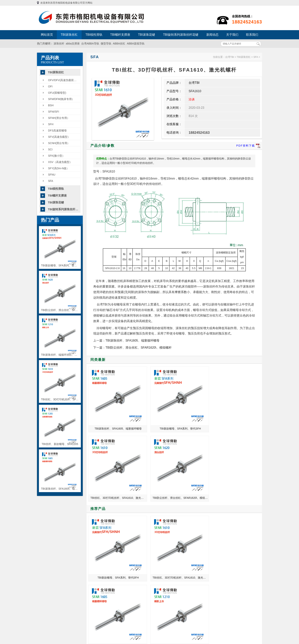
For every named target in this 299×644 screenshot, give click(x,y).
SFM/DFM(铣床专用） (61, 99)
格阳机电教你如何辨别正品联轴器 (105, 557)
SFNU (52, 175)
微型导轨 (106, 44)
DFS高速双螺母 (57, 131)
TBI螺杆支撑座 (120, 35)
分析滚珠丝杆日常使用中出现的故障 (222, 557)
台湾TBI (230, 57)
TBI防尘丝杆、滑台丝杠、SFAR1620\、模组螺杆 (139, 348)
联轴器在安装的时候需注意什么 (221, 552)
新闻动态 (212, 35)
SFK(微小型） (56, 156)
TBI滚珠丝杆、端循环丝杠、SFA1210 (241, 472)
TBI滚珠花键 (147, 35)
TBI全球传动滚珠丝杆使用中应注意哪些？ (105, 520)
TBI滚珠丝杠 (69, 35)
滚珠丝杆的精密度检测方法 (218, 541)
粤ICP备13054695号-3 (194, 614)
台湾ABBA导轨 (90, 44)
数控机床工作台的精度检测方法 (221, 531)
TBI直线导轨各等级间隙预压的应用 (105, 552)
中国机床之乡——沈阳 (98, 525)
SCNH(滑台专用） (59, 143)
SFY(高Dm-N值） (59, 168)
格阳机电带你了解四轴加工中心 (104, 536)
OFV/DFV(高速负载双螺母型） (64, 80)
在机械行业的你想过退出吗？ (102, 547)
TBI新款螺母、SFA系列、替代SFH (153, 410)
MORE (139, 510)
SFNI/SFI (54, 112)
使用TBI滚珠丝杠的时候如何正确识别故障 (222, 536)
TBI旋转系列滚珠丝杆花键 (181, 35)
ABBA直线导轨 (136, 44)
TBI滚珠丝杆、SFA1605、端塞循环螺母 (132, 341)
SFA (51, 181)
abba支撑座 (73, 44)
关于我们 (232, 35)
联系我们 (252, 35)
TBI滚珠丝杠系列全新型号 (100, 541)
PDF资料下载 (248, 146)
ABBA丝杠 (119, 44)
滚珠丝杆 (59, 44)
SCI (50, 149)
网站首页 (47, 35)
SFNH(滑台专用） (59, 118)
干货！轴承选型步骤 (214, 520)
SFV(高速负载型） (59, 137)
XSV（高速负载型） (60, 162)
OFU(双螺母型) (57, 93)
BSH (51, 105)
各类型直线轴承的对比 (98, 531)
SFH (51, 124)
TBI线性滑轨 (94, 35)
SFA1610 (195, 91)
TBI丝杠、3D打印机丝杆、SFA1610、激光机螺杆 (197, 410)
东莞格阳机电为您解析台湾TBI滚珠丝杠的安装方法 (222, 525)
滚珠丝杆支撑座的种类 (215, 547)
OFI (50, 86)
